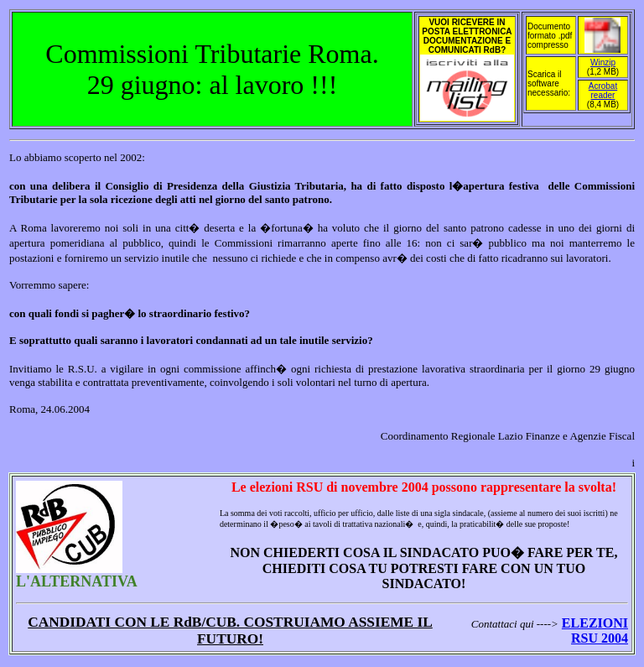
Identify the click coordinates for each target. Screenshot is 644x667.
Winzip (603, 63)
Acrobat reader (603, 91)
